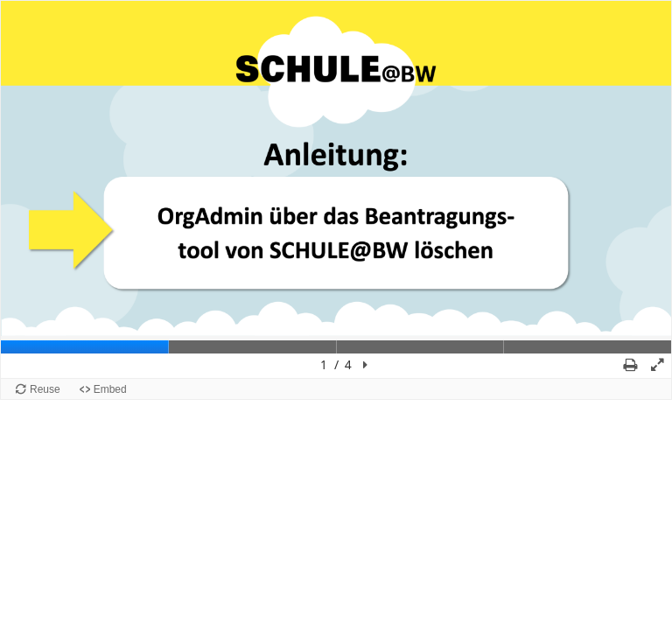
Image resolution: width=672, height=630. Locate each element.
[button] (365, 365)
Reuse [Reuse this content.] (45, 389)
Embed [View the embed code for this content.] (110, 389)
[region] (336, 189)
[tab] (85, 347)
